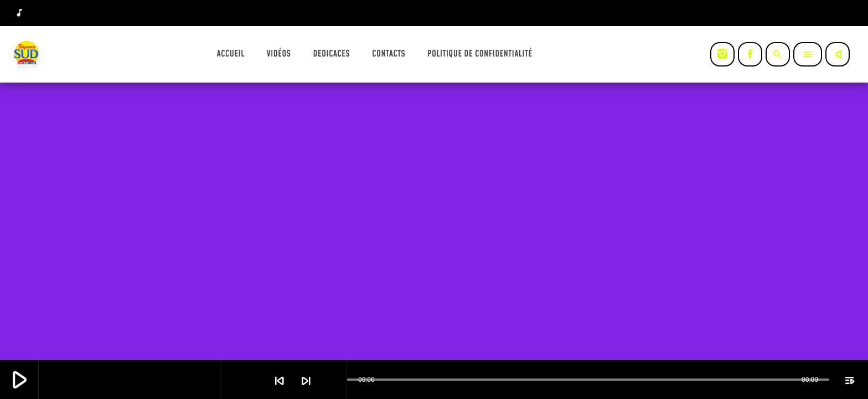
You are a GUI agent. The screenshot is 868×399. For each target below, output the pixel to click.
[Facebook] (750, 54)
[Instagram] (722, 54)
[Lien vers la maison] (27, 54)
